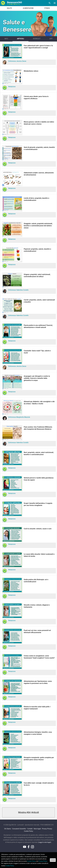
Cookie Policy (29, 831)
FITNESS (47, 8)
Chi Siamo (8, 829)
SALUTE (9, 8)
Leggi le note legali (45, 842)
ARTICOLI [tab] (20, 39)
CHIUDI (53, 860)
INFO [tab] (6, 39)
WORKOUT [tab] (37, 39)
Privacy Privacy (47, 829)
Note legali (37, 829)
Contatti (30, 829)
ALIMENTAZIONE (28, 8)
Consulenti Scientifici (19, 829)
